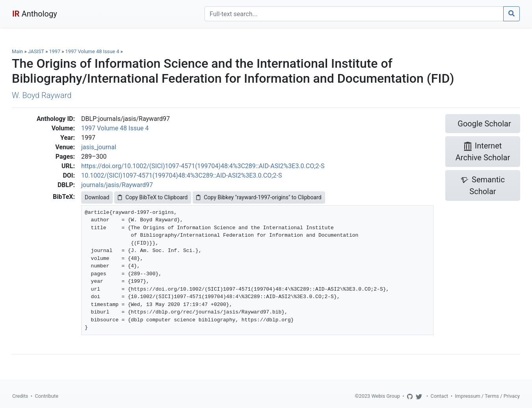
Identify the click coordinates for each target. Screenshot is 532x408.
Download (97, 197)
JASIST (36, 51)
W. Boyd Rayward (42, 95)
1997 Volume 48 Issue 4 (93, 51)
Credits (20, 396)
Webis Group (386, 396)
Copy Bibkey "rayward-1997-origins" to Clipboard (259, 197)
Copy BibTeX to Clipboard (153, 197)
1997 (55, 51)
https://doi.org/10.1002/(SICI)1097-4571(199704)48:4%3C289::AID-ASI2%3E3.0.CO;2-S (203, 166)
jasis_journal (99, 147)
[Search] (354, 14)
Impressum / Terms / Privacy (487, 396)
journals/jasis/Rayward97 (117, 185)
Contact (440, 396)
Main (17, 51)
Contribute (47, 396)
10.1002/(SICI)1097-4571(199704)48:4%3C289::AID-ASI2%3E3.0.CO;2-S (181, 175)
